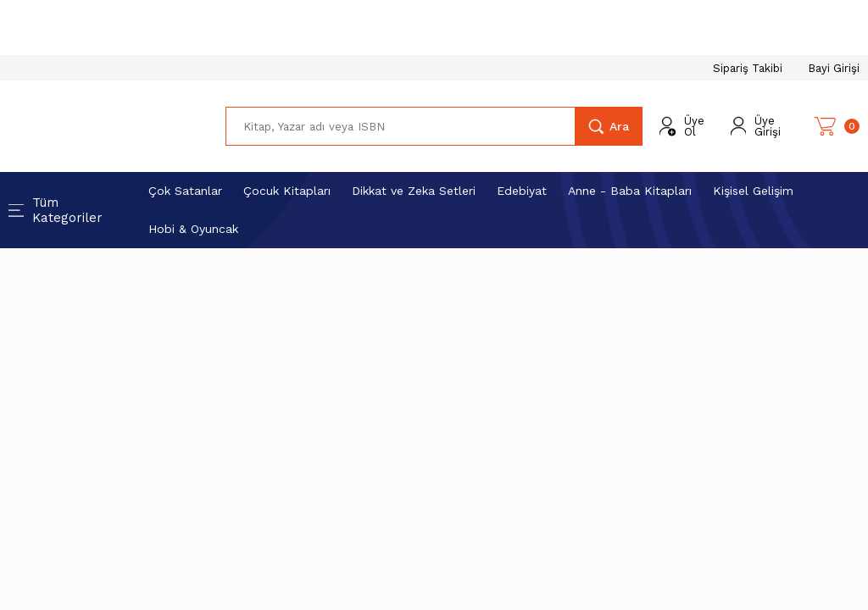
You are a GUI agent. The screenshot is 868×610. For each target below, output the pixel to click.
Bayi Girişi (834, 68)
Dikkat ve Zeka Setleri (414, 191)
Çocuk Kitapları (287, 191)
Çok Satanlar (185, 191)
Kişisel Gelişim (753, 191)
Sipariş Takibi (748, 68)
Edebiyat (522, 191)
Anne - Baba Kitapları (630, 191)
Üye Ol (694, 126)
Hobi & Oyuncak (193, 229)
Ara (619, 126)
